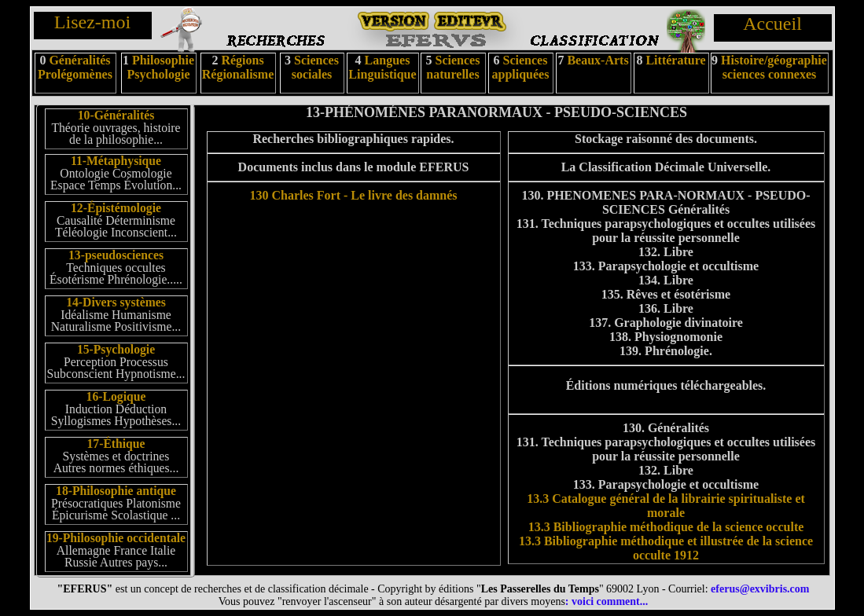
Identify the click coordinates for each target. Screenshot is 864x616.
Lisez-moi (92, 22)
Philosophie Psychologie (161, 67)
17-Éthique (116, 444)
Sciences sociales (315, 67)
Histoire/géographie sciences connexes (774, 67)
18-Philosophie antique (116, 491)
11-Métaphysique (116, 161)
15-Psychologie (116, 349)
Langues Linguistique (382, 67)
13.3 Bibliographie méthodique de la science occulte (666, 527)
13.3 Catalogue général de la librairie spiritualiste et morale (666, 506)
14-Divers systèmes (116, 302)
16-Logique (116, 396)
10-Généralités (116, 115)
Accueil (772, 24)
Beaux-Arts (596, 60)
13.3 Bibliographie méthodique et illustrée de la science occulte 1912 (666, 548)
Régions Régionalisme (238, 67)
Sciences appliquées (521, 67)
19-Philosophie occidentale (116, 538)
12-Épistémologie (116, 208)
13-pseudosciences (116, 255)
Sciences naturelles (453, 67)
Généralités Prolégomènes (75, 67)
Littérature (675, 60)
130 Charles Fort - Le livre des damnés (353, 195)
